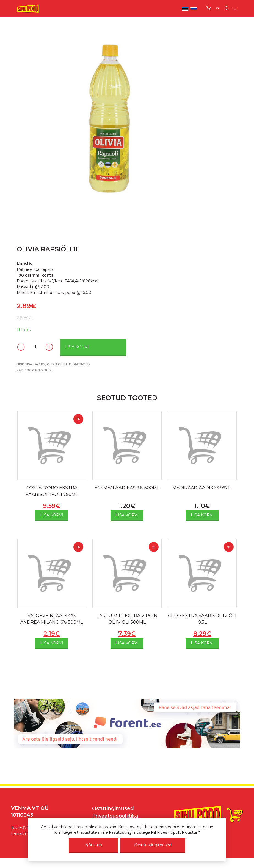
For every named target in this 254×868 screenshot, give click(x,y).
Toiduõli (46, 370)
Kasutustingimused (153, 845)
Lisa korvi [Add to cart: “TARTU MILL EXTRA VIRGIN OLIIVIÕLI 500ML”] (127, 643)
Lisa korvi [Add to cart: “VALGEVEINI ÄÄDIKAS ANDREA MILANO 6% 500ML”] (52, 643)
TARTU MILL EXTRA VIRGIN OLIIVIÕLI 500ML (127, 619)
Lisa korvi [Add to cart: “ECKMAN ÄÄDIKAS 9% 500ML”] (127, 515)
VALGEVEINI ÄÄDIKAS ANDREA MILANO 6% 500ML (52, 619)
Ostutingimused (113, 808)
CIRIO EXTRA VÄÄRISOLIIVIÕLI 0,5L (202, 619)
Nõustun (94, 845)
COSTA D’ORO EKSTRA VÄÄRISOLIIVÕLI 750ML (52, 491)
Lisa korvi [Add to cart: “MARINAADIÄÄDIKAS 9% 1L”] (202, 515)
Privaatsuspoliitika (115, 816)
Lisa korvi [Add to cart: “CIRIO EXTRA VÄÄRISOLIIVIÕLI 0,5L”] (202, 643)
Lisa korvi (77, 347)
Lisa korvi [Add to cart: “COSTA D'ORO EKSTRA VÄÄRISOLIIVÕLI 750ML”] (52, 515)
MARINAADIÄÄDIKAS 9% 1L (202, 488)
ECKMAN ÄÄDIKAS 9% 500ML (127, 488)
